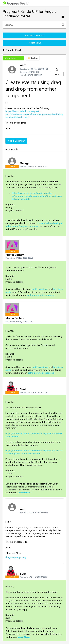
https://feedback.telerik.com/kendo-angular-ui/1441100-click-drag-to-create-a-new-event (34, 452)
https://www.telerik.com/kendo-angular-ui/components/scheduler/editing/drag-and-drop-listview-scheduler (37, 196)
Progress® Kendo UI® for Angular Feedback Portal (30, 14)
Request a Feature (34, 35)
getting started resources (41, 295)
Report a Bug (35, 43)
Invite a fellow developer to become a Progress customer (34, 225)
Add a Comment (16, 141)
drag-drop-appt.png (16, 557)
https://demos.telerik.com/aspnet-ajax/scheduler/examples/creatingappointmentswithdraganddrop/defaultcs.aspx (34, 114)
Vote (57, 74)
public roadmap (40, 289)
